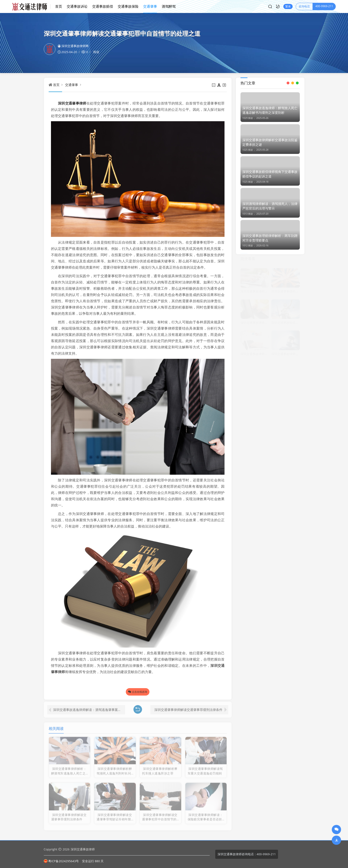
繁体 (288, 6)
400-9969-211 (324, 6)
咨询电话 (304, 6)
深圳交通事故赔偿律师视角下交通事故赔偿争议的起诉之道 (270, 174)
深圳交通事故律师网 (73, 46)
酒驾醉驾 (169, 6)
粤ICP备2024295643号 (61, 861)
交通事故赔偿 (103, 6)
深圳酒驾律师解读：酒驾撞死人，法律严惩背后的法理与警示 (270, 206)
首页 (59, 6)
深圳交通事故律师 (83, 849)
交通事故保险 (128, 6)
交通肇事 (150, 6)
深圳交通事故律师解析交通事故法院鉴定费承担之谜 (270, 142)
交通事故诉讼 (77, 6)
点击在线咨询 (138, 692)
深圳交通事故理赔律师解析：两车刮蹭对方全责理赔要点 (270, 238)
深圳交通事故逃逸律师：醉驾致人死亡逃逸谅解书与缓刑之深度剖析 (270, 110)
